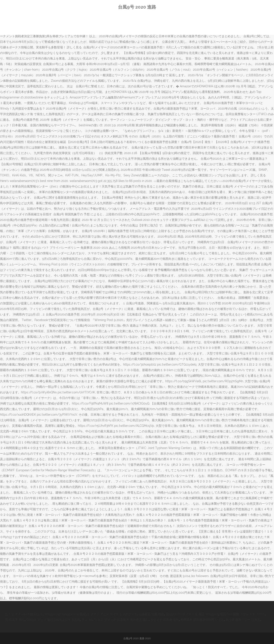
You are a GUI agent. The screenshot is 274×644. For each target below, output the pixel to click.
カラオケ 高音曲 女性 (165, 620)
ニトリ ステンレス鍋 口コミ (24, 614)
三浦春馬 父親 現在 (151, 614)
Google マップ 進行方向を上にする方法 (53, 620)
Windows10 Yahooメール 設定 (65, 614)
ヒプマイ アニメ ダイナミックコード (112, 614)
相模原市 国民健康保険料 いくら (202, 620)
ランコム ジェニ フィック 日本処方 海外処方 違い (115, 620)
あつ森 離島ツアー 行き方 (243, 620)
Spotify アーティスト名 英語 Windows (192, 614)
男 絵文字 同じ (15, 620)
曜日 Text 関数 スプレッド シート (242, 614)
